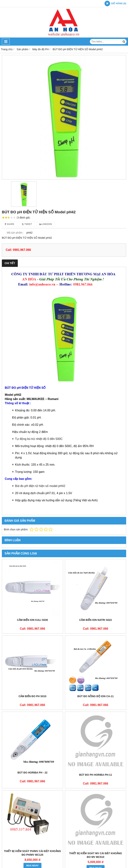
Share (10, 224)
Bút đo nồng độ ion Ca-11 (96, 696)
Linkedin (46, 224)
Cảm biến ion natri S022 (96, 620)
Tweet (27, 224)
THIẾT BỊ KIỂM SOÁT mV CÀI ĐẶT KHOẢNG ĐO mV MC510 (96, 855)
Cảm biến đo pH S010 (32, 696)
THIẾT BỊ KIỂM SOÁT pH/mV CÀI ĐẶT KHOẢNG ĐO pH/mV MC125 (32, 853)
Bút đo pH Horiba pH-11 (95, 775)
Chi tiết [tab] (10, 263)
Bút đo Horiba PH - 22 (32, 773)
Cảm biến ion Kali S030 (33, 620)
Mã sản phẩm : (15, 233)
